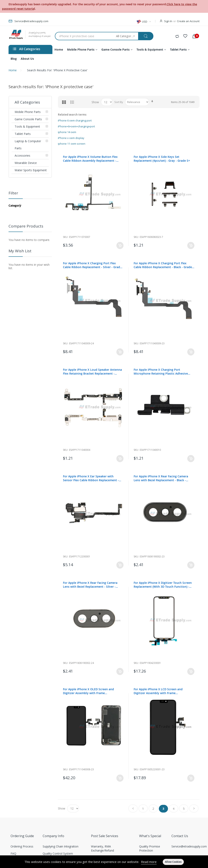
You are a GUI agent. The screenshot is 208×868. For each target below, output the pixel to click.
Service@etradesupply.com (189, 846)
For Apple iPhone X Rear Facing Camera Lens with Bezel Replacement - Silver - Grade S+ (90, 585)
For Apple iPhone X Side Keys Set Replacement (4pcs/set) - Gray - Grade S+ (162, 159)
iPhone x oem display (71, 138)
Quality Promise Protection (150, 848)
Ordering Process (22, 846)
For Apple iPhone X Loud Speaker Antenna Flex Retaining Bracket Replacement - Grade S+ (92, 372)
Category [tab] (15, 205)
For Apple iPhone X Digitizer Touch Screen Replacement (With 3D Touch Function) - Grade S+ (163, 585)
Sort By (119, 102)
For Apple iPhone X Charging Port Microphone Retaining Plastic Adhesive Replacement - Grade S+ (161, 372)
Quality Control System (58, 853)
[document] (104, 862)
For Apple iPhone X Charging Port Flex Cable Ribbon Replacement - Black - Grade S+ (163, 265)
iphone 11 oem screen (72, 144)
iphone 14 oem (67, 132)
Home (13, 70)
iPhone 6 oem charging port (75, 120)
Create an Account (188, 21)
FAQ (13, 853)
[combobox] (84, 36)
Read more (149, 862)
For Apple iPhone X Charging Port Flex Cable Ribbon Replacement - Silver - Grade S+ (92, 265)
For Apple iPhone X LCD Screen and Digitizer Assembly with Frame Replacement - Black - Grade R (158, 691)
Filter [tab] (13, 193)
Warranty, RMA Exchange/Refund (102, 848)
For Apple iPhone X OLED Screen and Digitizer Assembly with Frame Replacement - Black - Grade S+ (88, 691)
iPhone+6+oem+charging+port (76, 126)
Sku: (66, 237)
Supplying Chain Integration (61, 846)
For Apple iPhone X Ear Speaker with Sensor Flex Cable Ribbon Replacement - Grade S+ (91, 478)
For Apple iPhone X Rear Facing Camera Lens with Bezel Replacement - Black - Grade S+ (161, 478)
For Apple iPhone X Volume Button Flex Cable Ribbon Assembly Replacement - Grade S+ (90, 159)
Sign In (168, 21)
